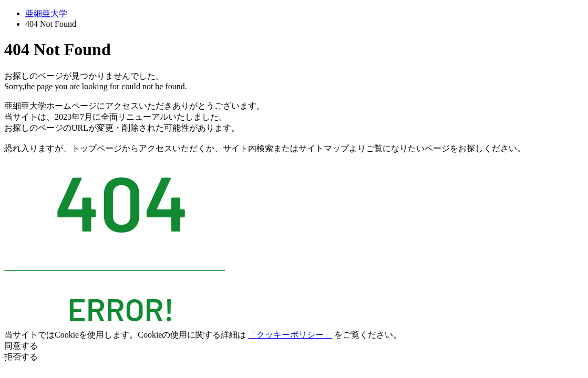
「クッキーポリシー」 (290, 335)
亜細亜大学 (46, 13)
